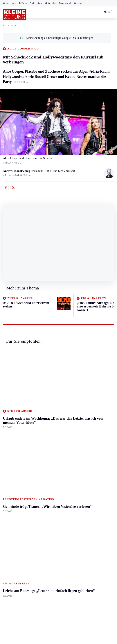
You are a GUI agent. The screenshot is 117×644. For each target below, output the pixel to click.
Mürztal (8, 406)
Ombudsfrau (84, 392)
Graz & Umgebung (14, 385)
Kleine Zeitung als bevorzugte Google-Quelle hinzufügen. (57, 38)
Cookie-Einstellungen (98, 562)
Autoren (45, 464)
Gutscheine (51, 3)
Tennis (7, 478)
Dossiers (82, 492)
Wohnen (82, 406)
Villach (44, 420)
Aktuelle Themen (88, 450)
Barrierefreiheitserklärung (64, 562)
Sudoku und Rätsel (88, 478)
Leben (81, 371)
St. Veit (44, 413)
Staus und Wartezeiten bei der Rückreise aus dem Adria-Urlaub (45, 537)
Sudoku (45, 485)
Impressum (10, 562)
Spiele (44, 478)
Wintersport (10, 492)
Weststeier (9, 441)
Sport (6, 450)
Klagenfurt (46, 378)
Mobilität (82, 385)
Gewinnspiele (85, 471)
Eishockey (9, 499)
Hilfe (43, 457)
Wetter (6, 3)
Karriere (82, 420)
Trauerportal (65, 3)
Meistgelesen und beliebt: (19, 513)
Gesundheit (84, 378)
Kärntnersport (11, 464)
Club (32, 3)
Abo (14, 3)
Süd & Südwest (12, 420)
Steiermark (10, 371)
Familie (81, 427)
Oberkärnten (47, 399)
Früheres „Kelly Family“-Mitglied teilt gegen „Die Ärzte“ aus (45, 521)
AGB (23, 562)
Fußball (7, 471)
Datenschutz (37, 562)
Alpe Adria (83, 457)
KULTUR (9, 26)
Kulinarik (83, 413)
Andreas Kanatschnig (17, 171)
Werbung (78, 3)
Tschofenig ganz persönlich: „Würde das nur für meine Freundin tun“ (49, 526)
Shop (40, 3)
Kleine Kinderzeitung (90, 464)
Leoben (7, 392)
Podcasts (82, 485)
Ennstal (7, 378)
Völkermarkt (48, 427)
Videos (81, 499)
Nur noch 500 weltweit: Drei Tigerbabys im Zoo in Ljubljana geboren (49, 532)
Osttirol (45, 406)
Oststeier (8, 413)
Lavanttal (46, 392)
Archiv (44, 471)
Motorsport (10, 485)
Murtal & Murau (13, 399)
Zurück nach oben (58, 361)
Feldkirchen (47, 385)
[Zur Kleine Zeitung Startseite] (15, 15)
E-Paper (23, 3)
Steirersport (10, 457)
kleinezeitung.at (23, 575)
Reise (80, 399)
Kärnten (45, 371)
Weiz (6, 434)
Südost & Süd (11, 427)
